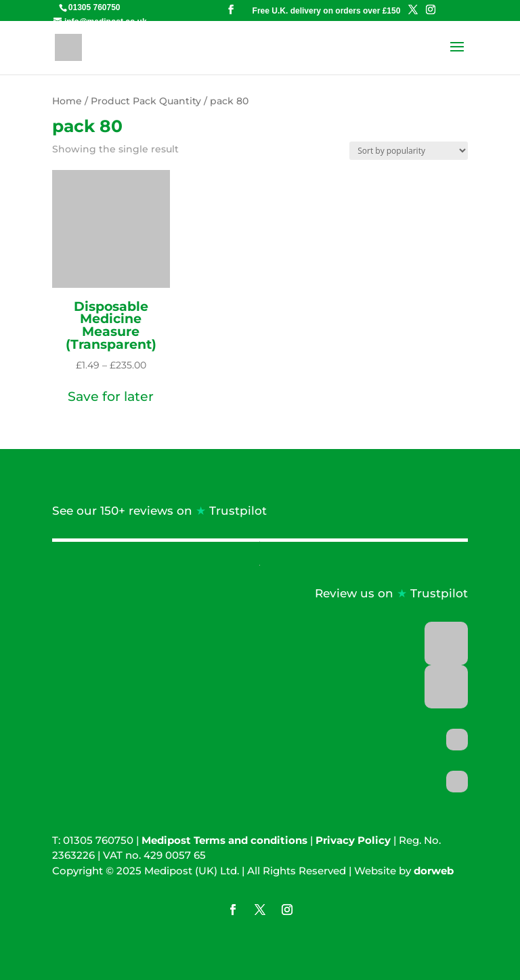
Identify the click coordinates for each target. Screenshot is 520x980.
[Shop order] (409, 151)
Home (67, 101)
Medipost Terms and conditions (224, 840)
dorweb (434, 871)
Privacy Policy (353, 840)
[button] (111, 397)
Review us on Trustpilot (391, 593)
